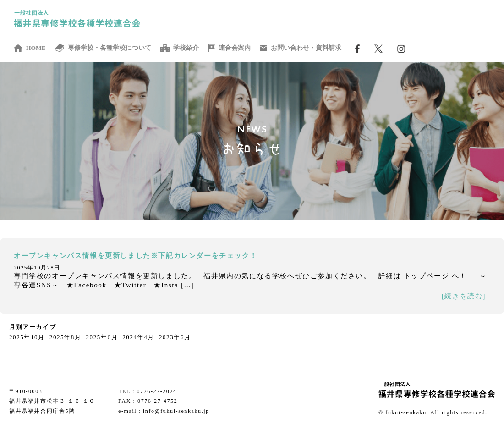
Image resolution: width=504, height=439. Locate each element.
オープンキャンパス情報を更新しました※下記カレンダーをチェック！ (135, 256)
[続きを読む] (464, 296)
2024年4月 (138, 337)
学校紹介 (180, 48)
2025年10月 (27, 337)
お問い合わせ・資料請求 (301, 48)
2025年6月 (102, 337)
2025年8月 (66, 337)
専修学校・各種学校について (103, 48)
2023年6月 (175, 337)
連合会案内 (229, 48)
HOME (30, 48)
